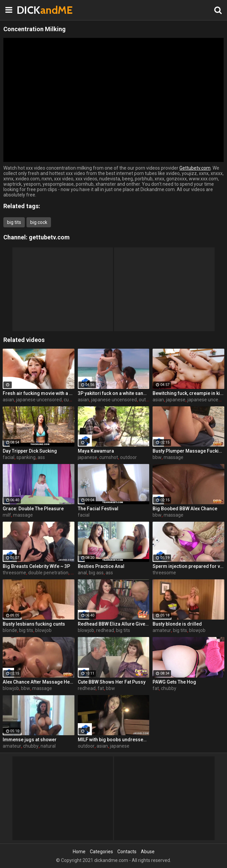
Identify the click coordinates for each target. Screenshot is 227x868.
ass (41, 457)
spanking (26, 457)
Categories (101, 852)
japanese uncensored (39, 400)
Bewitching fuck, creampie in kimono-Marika (188, 393)
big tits (14, 222)
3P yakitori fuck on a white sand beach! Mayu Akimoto (114, 393)
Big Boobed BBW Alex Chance (185, 509)
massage (174, 457)
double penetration (48, 573)
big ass (96, 573)
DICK (34, 10)
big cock (39, 222)
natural (48, 746)
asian (8, 400)
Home (79, 852)
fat (101, 688)
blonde (10, 630)
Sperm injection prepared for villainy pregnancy (188, 566)
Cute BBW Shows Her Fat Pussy (112, 682)
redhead (105, 630)
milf (7, 515)
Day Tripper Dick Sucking (30, 451)
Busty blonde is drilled (177, 624)
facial (9, 457)
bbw (157, 457)
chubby (169, 688)
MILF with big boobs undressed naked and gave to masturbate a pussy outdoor (114, 740)
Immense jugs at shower (30, 740)
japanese (176, 400)
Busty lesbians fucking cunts (34, 624)
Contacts (127, 852)
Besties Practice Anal (101, 566)
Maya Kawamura (96, 451)
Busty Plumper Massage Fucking (188, 451)
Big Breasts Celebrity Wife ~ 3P (36, 566)
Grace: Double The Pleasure (33, 509)
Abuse (148, 852)
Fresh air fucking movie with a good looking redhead (39, 393)
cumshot (73, 400)
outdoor (147, 400)
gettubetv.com (49, 237)
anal (82, 573)
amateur (162, 630)
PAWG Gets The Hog (174, 682)
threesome (14, 573)
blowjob (43, 630)
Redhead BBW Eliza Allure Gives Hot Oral (114, 624)
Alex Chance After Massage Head (39, 682)
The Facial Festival (98, 509)
